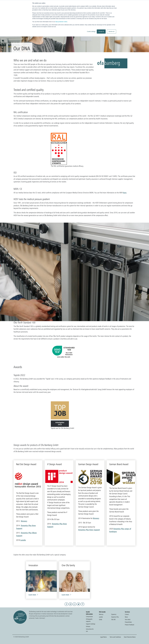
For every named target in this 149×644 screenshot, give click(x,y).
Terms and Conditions (115, 637)
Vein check (128, 620)
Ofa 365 (113, 620)
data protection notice (61, 22)
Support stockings (91, 624)
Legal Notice (103, 637)
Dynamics (114, 614)
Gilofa (101, 620)
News (126, 617)
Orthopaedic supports (89, 620)
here (125, 193)
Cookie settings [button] (91, 32)
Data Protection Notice (130, 637)
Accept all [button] (101, 32)
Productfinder (128, 622)
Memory (24, 521)
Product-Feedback (129, 625)
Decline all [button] (111, 32)
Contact (127, 614)
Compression (89, 617)
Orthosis (88, 626)
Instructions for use (90, 630)
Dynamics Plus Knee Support (89, 530)
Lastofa (23, 540)
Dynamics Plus (115, 617)
